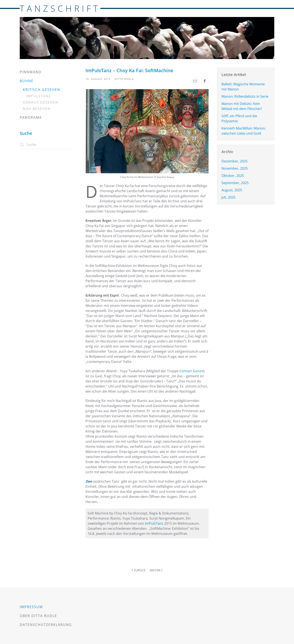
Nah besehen (37, 109)
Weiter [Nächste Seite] (156, 570)
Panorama (31, 117)
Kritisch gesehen (42, 90)
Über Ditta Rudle (38, 616)
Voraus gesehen (41, 102)
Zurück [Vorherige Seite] (139, 570)
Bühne (27, 81)
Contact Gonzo (191, 371)
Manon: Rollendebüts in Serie (245, 96)
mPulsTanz (155, 523)
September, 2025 (235, 183)
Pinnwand (31, 72)
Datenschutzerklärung (46, 625)
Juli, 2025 (228, 197)
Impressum (31, 607)
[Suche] (45, 145)
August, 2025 (232, 190)
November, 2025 (235, 168)
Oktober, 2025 (233, 176)
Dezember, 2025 (234, 161)
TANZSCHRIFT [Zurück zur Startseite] (60, 8)
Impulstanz (38, 96)
